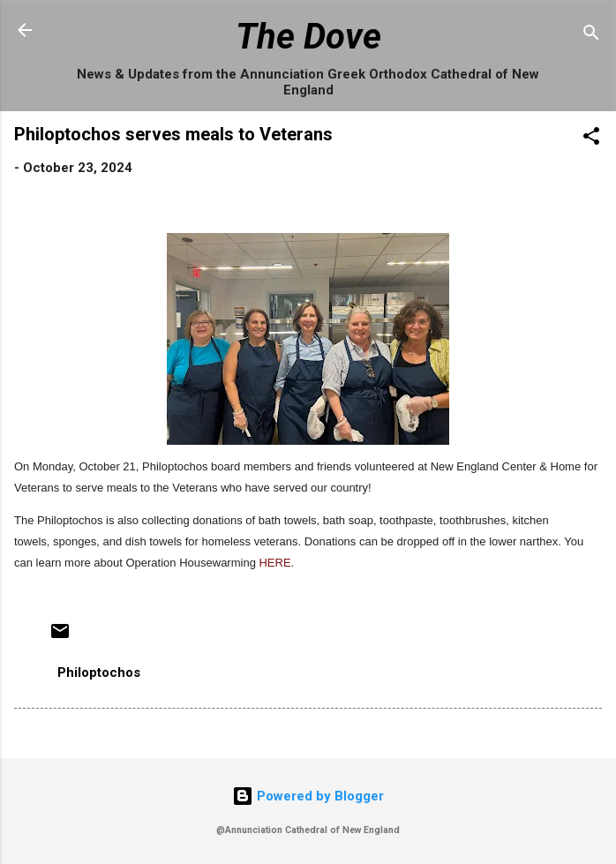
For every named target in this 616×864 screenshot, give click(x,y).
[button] (591, 139)
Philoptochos (99, 672)
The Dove (308, 37)
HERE (274, 563)
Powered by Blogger (308, 796)
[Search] (591, 36)
